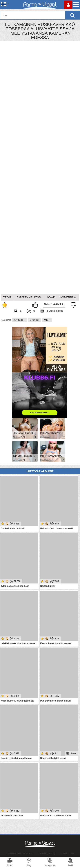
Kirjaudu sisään (68, 5)
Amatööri (19, 320)
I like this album (36, 305)
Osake (51, 297)
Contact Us (67, 854)
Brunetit (34, 320)
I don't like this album (73, 305)
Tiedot (7, 297)
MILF (47, 320)
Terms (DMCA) (47, 854)
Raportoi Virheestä (29, 297)
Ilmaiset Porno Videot (20, 854)
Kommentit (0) (68, 297)
